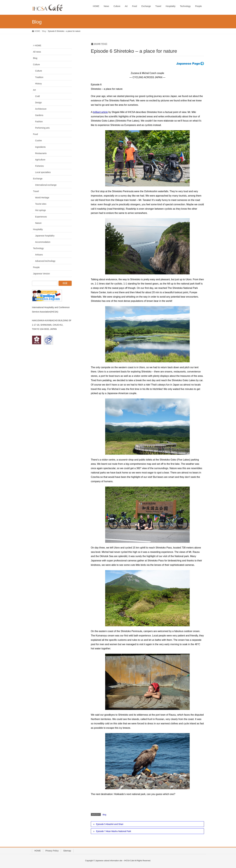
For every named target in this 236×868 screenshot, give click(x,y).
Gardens (39, 115)
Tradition (39, 77)
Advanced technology (45, 261)
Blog (104, 815)
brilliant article (100, 112)
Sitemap (67, 851)
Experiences (41, 217)
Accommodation (43, 242)
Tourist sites (41, 204)
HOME (38, 851)
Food (35, 134)
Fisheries (39, 166)
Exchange (38, 179)
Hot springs (41, 210)
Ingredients (40, 147)
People (36, 267)
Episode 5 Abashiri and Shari (110, 824)
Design (38, 103)
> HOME (37, 45)
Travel (36, 191)
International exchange (46, 185)
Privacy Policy (52, 851)
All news (37, 52)
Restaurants (41, 153)
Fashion (39, 122)
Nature (38, 223)
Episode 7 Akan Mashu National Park (114, 831)
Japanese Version (41, 274)
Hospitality (38, 229)
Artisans (39, 255)
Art (34, 90)
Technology (38, 248)
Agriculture (40, 160)
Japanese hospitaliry (45, 236)
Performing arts (42, 128)
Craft (37, 96)
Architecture (41, 109)
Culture (36, 64)
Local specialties (43, 172)
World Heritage (42, 198)
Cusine (38, 141)
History (38, 84)
